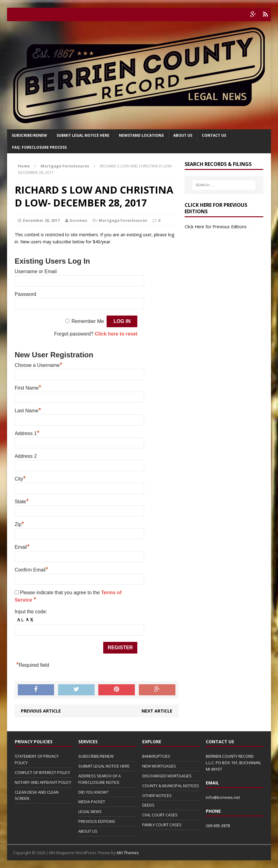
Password (25, 294)
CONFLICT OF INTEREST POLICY (42, 772)
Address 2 (26, 456)
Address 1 (27, 433)
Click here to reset (116, 334)
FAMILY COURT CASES (162, 825)
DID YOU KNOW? (93, 792)
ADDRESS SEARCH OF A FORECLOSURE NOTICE (100, 779)
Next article (157, 711)
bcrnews (78, 220)
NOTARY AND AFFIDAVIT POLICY (43, 782)
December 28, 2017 (41, 220)
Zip (20, 524)
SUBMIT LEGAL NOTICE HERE (83, 135)
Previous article (41, 711)
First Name (28, 388)
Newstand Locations (141, 135)
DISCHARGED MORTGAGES (167, 776)
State (22, 502)
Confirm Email (31, 570)
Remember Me (88, 321)
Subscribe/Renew (29, 135)
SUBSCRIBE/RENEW (96, 756)
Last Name (28, 411)
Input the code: (31, 612)
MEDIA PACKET (92, 802)
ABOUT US (88, 831)
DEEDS (148, 805)
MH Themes (128, 853)
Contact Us (214, 135)
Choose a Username (39, 365)
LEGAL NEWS (90, 811)
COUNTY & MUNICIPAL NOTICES (171, 786)
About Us (183, 135)
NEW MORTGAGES (159, 766)
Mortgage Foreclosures (123, 220)
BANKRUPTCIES (156, 756)
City (20, 479)
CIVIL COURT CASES (160, 815)
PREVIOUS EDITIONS (97, 821)
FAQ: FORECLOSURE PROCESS (39, 147)
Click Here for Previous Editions (216, 227)
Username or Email (36, 271)
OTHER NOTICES (157, 795)
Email (22, 547)
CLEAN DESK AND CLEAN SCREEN (37, 795)
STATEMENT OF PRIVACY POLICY (37, 759)
